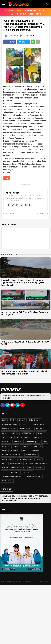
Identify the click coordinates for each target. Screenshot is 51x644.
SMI (30, 468)
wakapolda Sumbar (33, 477)
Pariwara (36, 451)
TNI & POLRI (14, 472)
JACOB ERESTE (27, 433)
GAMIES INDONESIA (9, 429)
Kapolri (37, 438)
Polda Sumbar (31, 455)
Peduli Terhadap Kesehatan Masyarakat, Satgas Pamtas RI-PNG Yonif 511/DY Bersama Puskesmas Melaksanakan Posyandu (24, 25)
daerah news (38, 424)
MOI (15, 446)
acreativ (48, 581)
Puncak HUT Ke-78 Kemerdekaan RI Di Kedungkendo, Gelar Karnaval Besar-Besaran (24, 373)
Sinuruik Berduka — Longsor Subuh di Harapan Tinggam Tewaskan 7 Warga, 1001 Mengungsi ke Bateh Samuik (22, 283)
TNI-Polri (26, 472)
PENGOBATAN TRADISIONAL (11, 455)
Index (31, 14)
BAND (12, 420)
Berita (21, 420)
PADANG (14, 451)
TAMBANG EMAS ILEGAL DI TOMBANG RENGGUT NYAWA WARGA (25, 343)
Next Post (10, 213)
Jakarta (41, 433)
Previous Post (40, 213)
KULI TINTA (17, 442)
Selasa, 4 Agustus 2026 (14, 10)
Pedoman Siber (31, 10)
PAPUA (25, 451)
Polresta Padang (25, 459)
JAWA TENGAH (7, 438)
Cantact (42, 10)
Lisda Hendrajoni (32, 442)
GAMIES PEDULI (25, 429)
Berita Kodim (34, 420)
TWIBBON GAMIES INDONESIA (12, 477)
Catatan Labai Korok (10, 424)
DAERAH (25, 424)
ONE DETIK (14, 581)
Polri (37, 459)
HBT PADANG (40, 429)
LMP (44, 442)
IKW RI (15, 433)
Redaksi (38, 14)
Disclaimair (22, 14)
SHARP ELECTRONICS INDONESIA (13, 468)
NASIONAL (25, 446)
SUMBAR (39, 468)
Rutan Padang (15, 464)
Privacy (12, 14)
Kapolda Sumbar (23, 438)
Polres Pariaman (8, 459)
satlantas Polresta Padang (36, 464)
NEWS (36, 446)
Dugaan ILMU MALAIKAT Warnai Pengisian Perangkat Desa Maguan (25, 313)
